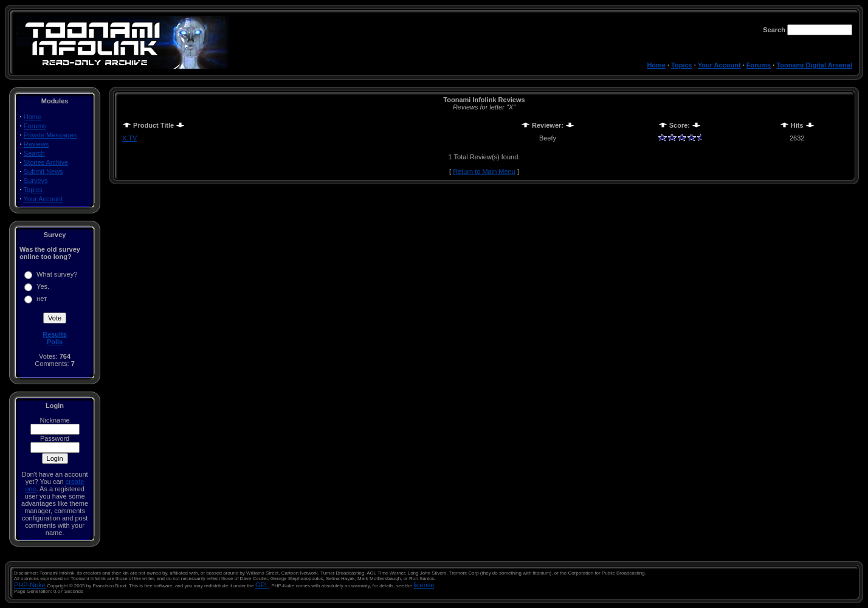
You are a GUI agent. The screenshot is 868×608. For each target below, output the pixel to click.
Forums (759, 65)
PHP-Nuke (30, 585)
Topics (682, 65)
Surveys (36, 181)
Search (34, 153)
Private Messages (50, 135)
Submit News (43, 171)
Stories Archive (46, 162)
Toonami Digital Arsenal (814, 65)
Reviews (36, 144)
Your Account (719, 65)
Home (656, 65)
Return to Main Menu (484, 171)
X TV (129, 138)
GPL (262, 585)
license (424, 585)
